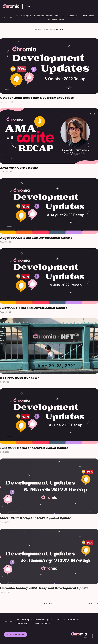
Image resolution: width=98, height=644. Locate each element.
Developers (26, 16)
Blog (28, 6)
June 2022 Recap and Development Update (34, 448)
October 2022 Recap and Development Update (37, 98)
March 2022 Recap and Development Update (36, 518)
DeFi (57, 16)
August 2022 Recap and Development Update (36, 238)
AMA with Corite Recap (19, 168)
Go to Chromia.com (16, 635)
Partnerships (88, 16)
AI (63, 16)
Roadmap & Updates (43, 16)
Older (93, 604)
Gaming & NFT (73, 16)
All (17, 16)
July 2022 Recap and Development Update (34, 308)
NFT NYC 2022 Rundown (20, 378)
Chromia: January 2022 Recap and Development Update (44, 588)
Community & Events (55, 19)
